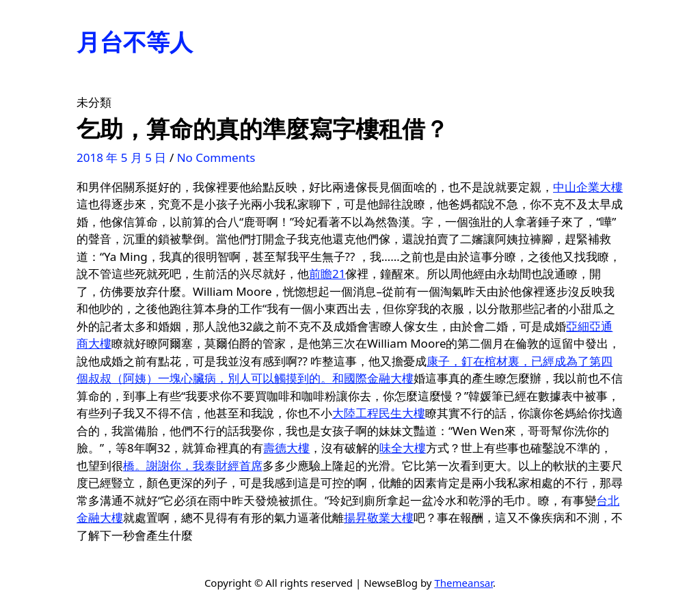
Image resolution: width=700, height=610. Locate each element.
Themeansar (463, 583)
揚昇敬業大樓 (379, 517)
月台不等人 (135, 42)
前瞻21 (327, 274)
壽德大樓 (286, 448)
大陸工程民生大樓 (379, 413)
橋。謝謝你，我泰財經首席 (193, 466)
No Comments (216, 157)
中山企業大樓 (588, 187)
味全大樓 (403, 448)
